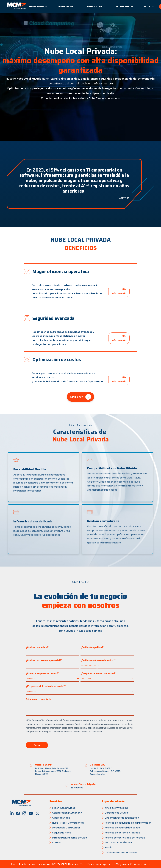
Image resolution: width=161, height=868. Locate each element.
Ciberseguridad (61, 818)
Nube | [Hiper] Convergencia (68, 823)
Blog (149, 7)
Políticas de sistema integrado (122, 833)
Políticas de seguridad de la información (128, 823)
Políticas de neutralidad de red (122, 828)
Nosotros (125, 7)
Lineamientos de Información (122, 818)
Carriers (57, 842)
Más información (119, 291)
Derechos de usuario (117, 813)
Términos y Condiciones (119, 842)
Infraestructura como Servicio (70, 838)
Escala (109, 848)
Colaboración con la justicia (121, 853)
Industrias (67, 7)
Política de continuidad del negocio (125, 838)
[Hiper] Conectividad (64, 808)
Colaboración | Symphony (67, 813)
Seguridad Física (62, 833)
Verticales (97, 7)
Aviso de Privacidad (116, 808)
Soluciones (38, 7)
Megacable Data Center (66, 828)
